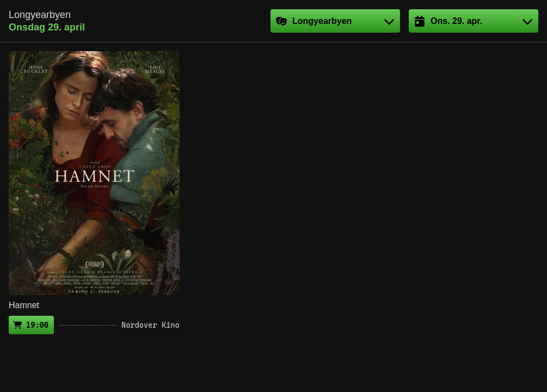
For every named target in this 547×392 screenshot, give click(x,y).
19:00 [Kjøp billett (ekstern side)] (37, 325)
